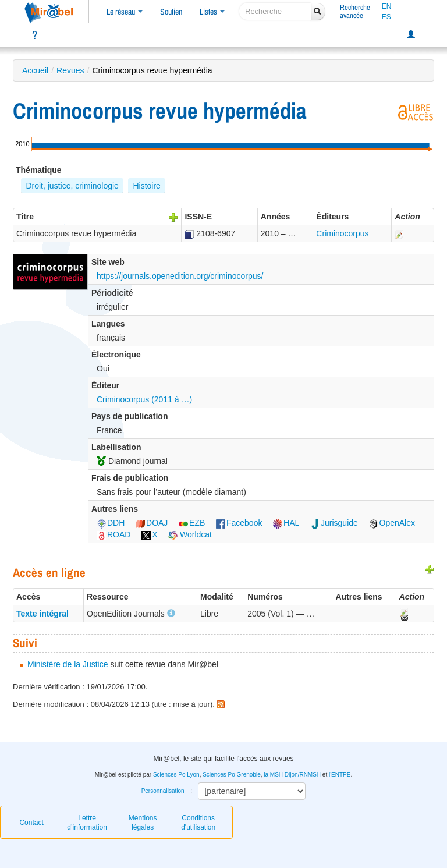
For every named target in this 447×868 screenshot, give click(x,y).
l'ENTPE (340, 775)
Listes (212, 12)
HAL (286, 523)
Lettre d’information (87, 823)
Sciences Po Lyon (176, 775)
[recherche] (275, 11)
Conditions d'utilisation (198, 823)
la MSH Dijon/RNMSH (292, 775)
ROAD (113, 534)
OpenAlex (392, 523)
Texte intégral (42, 614)
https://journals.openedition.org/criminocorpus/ (180, 276)
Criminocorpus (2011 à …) (144, 399)
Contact (31, 823)
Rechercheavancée (355, 11)
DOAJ (152, 523)
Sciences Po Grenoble (232, 775)
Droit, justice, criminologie (72, 186)
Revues (70, 70)
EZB (192, 523)
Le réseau (125, 12)
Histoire (146, 186)
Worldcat (190, 534)
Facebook (239, 523)
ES (386, 17)
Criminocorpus (342, 233)
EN (387, 6)
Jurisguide (334, 523)
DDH (111, 523)
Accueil (35, 70)
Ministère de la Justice (68, 664)
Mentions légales (143, 823)
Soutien (171, 12)
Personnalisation (163, 791)
